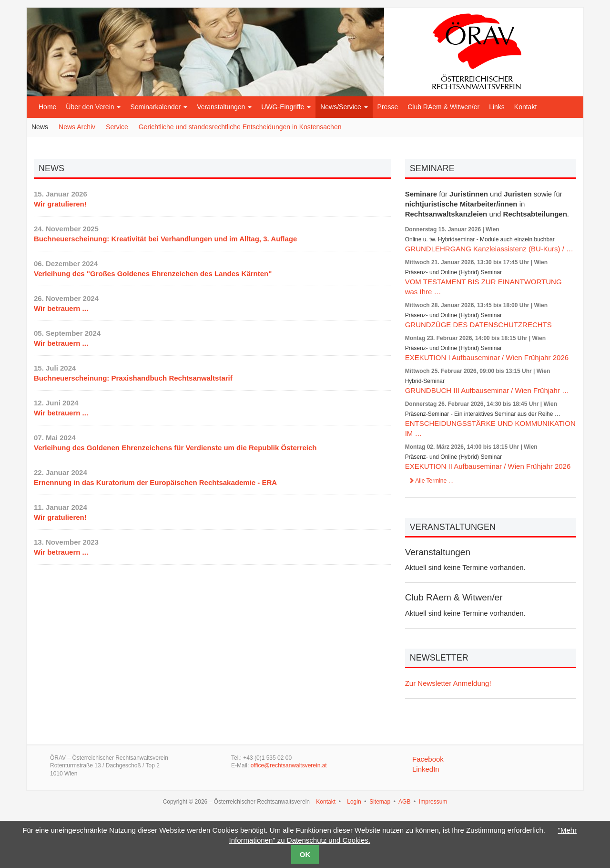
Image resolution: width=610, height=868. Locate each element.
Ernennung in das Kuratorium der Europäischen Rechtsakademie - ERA (155, 482)
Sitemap (380, 802)
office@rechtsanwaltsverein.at (289, 765)
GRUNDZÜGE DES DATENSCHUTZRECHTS (478, 325)
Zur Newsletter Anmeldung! (448, 683)
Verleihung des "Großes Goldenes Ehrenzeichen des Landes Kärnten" (153, 274)
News (40, 127)
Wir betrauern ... (61, 308)
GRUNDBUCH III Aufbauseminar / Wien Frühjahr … (487, 390)
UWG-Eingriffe (286, 107)
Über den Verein (93, 107)
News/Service (344, 107)
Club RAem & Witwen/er (443, 107)
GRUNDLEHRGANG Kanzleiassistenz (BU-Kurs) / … (489, 249)
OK (305, 854)
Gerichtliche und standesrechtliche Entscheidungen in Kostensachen (240, 127)
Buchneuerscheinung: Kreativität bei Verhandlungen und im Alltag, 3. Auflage (165, 239)
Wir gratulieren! (60, 204)
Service (117, 127)
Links (497, 107)
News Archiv (77, 127)
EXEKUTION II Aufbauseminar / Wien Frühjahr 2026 (488, 466)
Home (47, 107)
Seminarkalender (159, 107)
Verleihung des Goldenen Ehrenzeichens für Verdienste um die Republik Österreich (175, 448)
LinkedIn (426, 769)
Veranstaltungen (224, 107)
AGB (404, 802)
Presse (388, 107)
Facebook (428, 759)
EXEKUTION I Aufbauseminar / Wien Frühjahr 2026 (487, 357)
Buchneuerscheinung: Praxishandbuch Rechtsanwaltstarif (133, 378)
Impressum (433, 802)
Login (354, 802)
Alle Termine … (431, 481)
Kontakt (525, 107)
